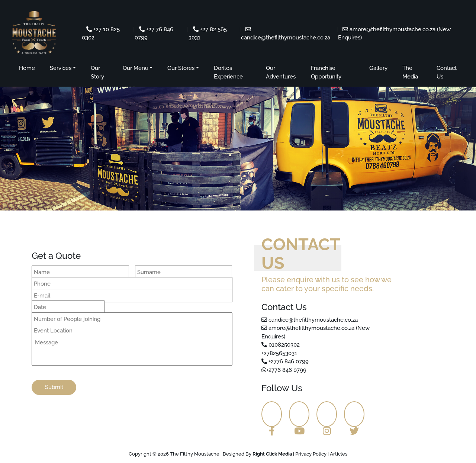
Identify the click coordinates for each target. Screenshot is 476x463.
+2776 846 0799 (285, 361)
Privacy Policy (311, 454)
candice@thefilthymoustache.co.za (310, 320)
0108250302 (281, 345)
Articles (339, 454)
